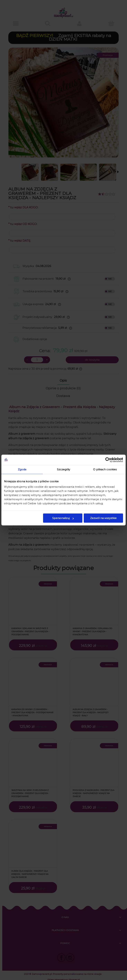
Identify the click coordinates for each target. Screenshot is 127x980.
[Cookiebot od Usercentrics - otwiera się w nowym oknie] (108, 460)
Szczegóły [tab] (64, 469)
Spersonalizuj (63, 518)
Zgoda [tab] (22, 469)
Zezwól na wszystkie (103, 518)
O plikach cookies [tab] (105, 469)
